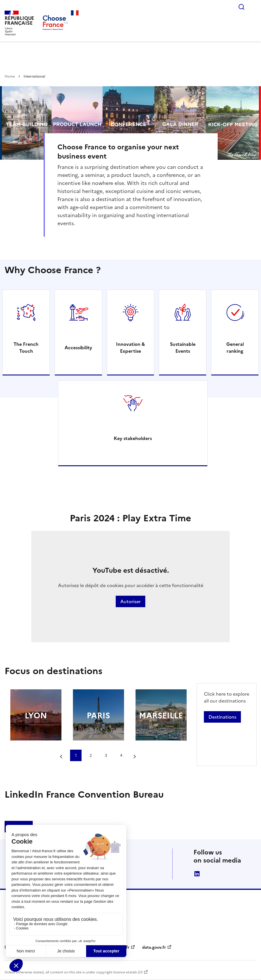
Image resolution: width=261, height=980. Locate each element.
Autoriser (130, 601)
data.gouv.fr (154, 947)
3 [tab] (106, 755)
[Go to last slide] (62, 757)
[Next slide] (135, 757)
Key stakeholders (133, 438)
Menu (253, 7)
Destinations (222, 717)
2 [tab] (91, 755)
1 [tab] (76, 755)
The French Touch (26, 348)
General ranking (235, 348)
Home (10, 76)
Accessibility (78, 348)
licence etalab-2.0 (128, 972)
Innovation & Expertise (130, 348)
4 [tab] (121, 755)
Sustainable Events (183, 348)
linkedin (197, 874)
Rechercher (241, 7)
